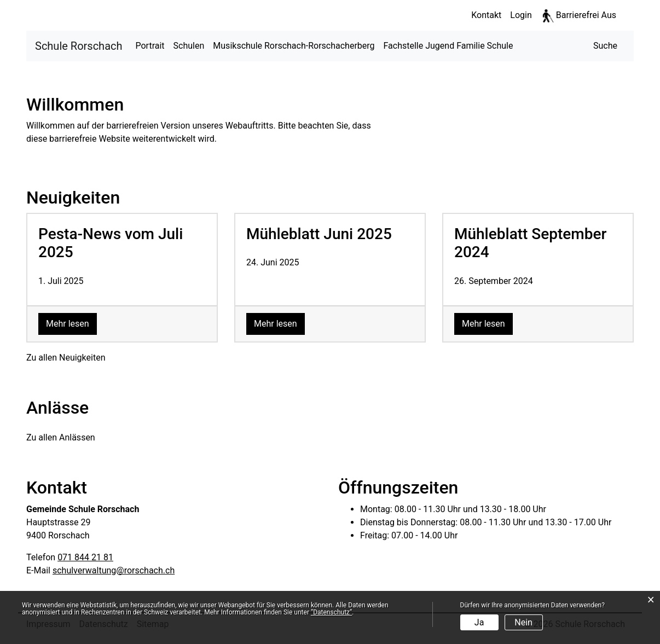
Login (521, 15)
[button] (605, 46)
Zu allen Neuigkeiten (66, 358)
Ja (479, 622)
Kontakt (486, 15)
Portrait (150, 46)
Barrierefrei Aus (586, 15)
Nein (523, 622)
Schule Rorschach (79, 45)
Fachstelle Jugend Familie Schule (448, 46)
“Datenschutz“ (331, 612)
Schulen (189, 46)
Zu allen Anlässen (61, 437)
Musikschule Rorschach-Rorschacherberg (294, 46)
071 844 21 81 (85, 557)
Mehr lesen (71, 323)
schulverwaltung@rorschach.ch (114, 570)
